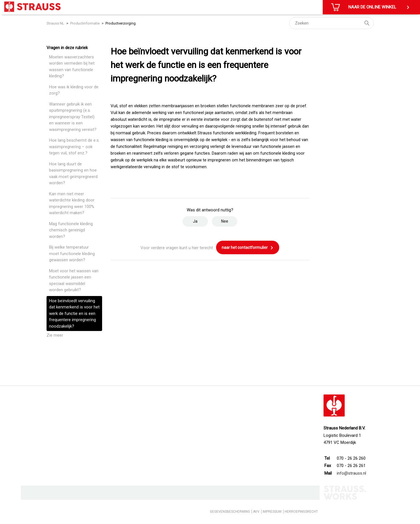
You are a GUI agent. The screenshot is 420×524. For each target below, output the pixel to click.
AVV (256, 512)
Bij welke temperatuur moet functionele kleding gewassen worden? (72, 254)
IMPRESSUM (272, 512)
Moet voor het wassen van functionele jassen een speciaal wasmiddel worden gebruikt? (74, 280)
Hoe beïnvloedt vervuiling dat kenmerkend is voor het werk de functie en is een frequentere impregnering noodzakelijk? (74, 313)
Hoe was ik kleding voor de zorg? (74, 90)
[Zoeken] (331, 23)
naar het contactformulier (248, 248)
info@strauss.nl (351, 473)
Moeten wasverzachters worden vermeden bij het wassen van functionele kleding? (72, 67)
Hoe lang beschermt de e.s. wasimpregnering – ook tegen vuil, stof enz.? (74, 147)
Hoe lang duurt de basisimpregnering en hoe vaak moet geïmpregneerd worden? (73, 174)
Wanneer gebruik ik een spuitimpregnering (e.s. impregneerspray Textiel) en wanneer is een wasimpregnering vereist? (73, 117)
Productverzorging (121, 23)
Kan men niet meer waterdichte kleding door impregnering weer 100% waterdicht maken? (72, 203)
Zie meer (55, 335)
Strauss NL (55, 23)
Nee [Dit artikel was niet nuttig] (225, 221)
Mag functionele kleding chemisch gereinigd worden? (71, 230)
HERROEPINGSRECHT (301, 512)
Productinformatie (85, 23)
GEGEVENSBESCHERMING (230, 512)
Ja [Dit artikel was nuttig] (195, 221)
